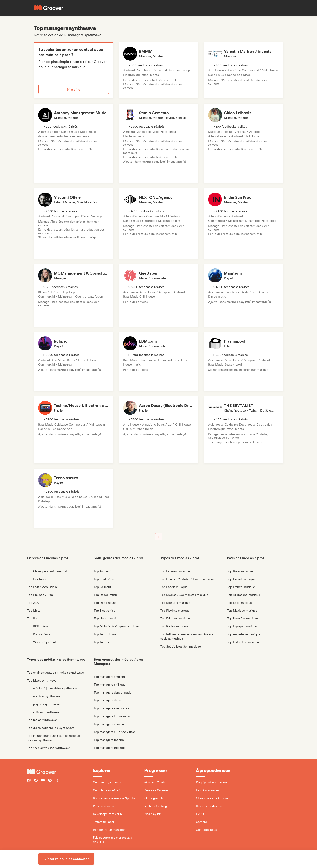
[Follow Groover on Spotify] (50, 781)
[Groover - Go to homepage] (60, 772)
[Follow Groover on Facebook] (36, 781)
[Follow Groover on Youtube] (43, 781)
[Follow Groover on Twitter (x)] (57, 781)
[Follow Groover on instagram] (29, 781)
